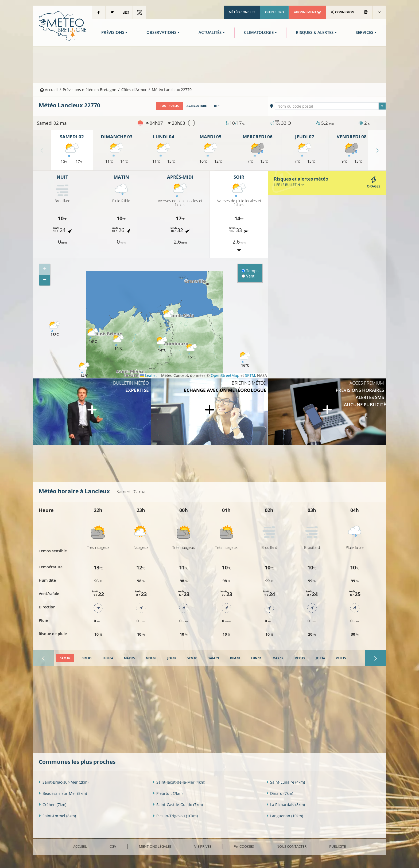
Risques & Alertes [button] (315, 32)
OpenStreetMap (225, 375)
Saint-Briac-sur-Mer (64, 782)
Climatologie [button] (259, 32)
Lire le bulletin (289, 185)
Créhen (53, 804)
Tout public (170, 106)
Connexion (342, 12)
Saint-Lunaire (286, 782)
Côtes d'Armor (134, 90)
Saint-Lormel (57, 816)
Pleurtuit (168, 793)
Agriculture (197, 106)
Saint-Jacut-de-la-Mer (179, 782)
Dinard (280, 793)
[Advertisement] (210, 64)
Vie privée (203, 846)
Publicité (337, 846)
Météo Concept (242, 12)
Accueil (49, 90)
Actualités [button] (210, 32)
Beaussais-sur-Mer (63, 793)
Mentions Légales (155, 846)
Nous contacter (292, 846)
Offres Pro (274, 12)
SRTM (250, 375)
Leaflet (149, 375)
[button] (162, 344)
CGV (113, 846)
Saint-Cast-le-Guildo (178, 804)
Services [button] (364, 32)
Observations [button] (161, 32)
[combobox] (331, 106)
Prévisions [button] (113, 32)
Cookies (244, 846)
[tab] (65, 658)
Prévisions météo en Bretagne (90, 90)
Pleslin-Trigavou (175, 816)
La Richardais (286, 804)
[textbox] (331, 106)
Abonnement (307, 12)
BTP (217, 106)
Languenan (285, 816)
